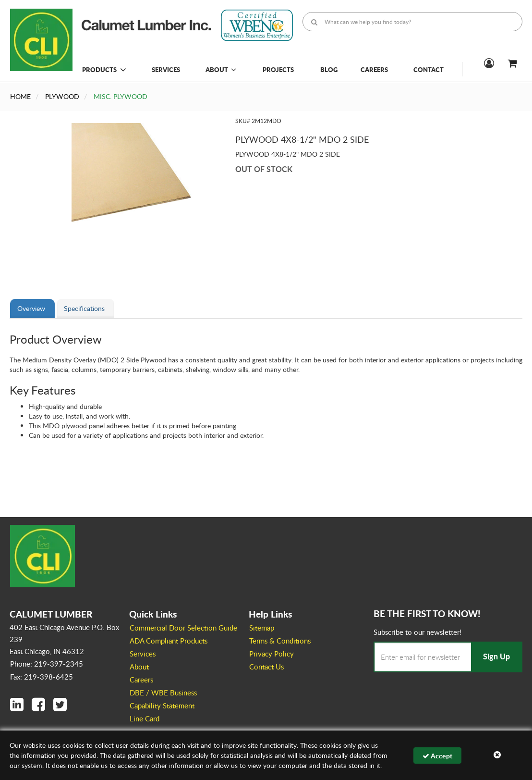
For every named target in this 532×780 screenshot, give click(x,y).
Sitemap (262, 628)
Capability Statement (162, 706)
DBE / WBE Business (163, 693)
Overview (31, 308)
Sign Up (496, 656)
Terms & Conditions (280, 641)
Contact (429, 69)
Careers (374, 69)
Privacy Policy (272, 654)
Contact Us (266, 667)
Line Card (145, 718)
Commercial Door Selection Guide (183, 628)
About (221, 69)
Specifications (84, 308)
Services (166, 69)
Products (99, 69)
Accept (437, 755)
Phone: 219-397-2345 (47, 664)
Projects (278, 69)
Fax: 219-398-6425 (42, 677)
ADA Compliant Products (169, 641)
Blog (329, 69)
